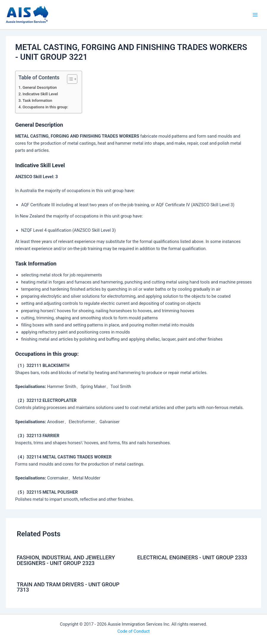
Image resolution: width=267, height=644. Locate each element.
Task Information (37, 100)
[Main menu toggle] (255, 15)
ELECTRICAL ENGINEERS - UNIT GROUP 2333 (192, 557)
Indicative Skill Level (40, 94)
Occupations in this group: (45, 107)
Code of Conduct (133, 631)
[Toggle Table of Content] (69, 79)
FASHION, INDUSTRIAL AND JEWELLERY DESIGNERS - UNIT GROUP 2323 (66, 560)
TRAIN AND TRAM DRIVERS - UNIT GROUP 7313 (68, 587)
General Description (40, 87)
